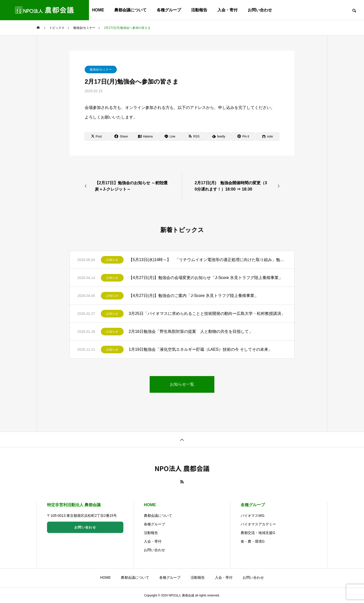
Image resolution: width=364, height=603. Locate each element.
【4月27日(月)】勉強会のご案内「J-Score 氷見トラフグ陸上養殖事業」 (194, 296)
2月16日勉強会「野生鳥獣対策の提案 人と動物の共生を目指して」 (191, 331)
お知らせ (112, 260)
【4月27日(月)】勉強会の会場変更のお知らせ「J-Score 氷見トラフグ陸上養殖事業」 (206, 278)
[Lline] (170, 136)
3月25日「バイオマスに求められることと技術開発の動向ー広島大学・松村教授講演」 (207, 314)
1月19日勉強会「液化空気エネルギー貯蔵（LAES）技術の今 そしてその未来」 (200, 349)
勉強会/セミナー (101, 69)
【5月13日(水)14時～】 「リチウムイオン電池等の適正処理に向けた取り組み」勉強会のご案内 (208, 260)
